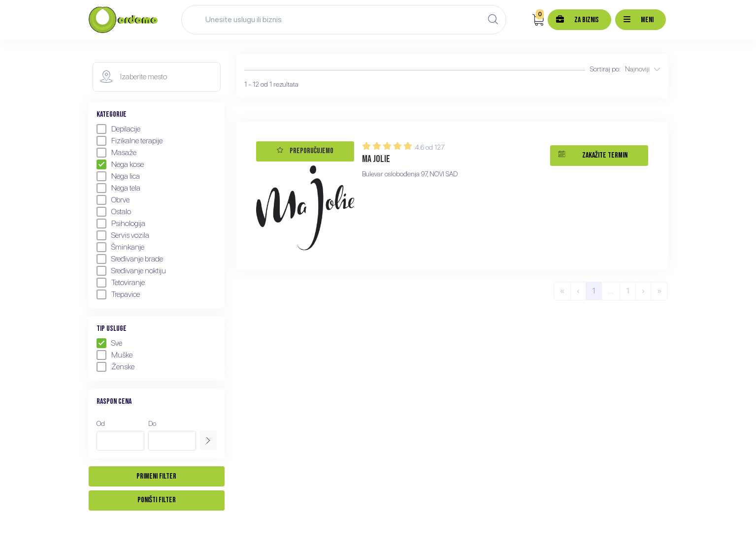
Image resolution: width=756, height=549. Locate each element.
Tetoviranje (121, 283)
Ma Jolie (376, 159)
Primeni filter (156, 476)
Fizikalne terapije (130, 141)
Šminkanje (120, 247)
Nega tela (118, 188)
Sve (109, 343)
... (611, 291)
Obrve (113, 200)
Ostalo (114, 212)
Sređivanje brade (130, 259)
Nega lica (118, 176)
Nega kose (120, 164)
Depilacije (118, 129)
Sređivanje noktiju (131, 271)
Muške (115, 355)
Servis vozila (123, 235)
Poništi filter (157, 500)
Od (101, 423)
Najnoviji (642, 69)
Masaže (116, 153)
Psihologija (121, 224)
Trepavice (118, 294)
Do (152, 423)
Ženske (115, 367)
